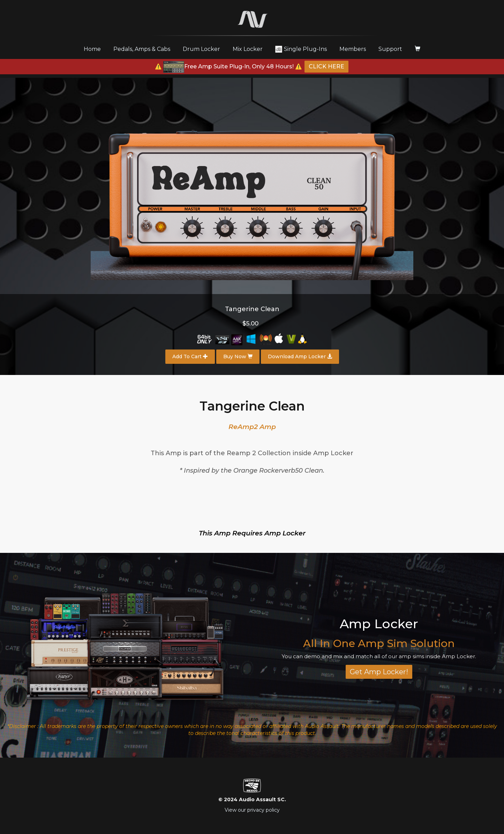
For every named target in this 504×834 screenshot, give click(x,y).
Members (353, 49)
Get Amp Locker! (379, 672)
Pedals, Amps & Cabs (142, 49)
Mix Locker (248, 49)
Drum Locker (201, 49)
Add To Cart (190, 356)
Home (95, 49)
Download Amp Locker (300, 356)
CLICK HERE (326, 66)
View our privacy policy (252, 810)
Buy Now (238, 356)
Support (390, 49)
